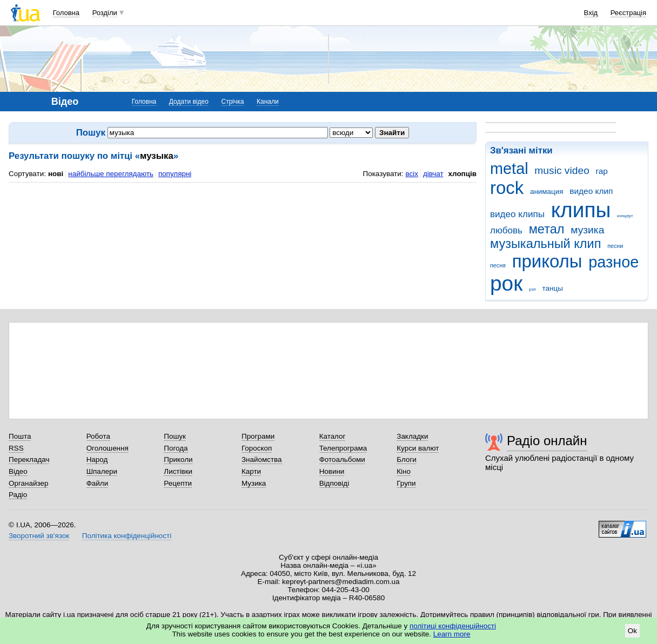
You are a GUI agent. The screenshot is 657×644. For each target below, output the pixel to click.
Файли (98, 483)
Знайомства (262, 459)
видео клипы (517, 214)
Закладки (412, 436)
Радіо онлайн (547, 441)
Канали (268, 102)
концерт (625, 216)
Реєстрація (628, 13)
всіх (411, 174)
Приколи (178, 459)
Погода (176, 448)
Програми (258, 436)
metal (509, 169)
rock (507, 188)
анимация (547, 192)
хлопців (462, 174)
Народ (97, 459)
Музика (254, 483)
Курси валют (418, 448)
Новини (332, 471)
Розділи (105, 13)
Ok (632, 631)
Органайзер (28, 483)
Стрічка (232, 102)
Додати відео (189, 102)
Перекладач (29, 459)
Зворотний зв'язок (39, 536)
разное (614, 262)
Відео (18, 471)
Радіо (18, 495)
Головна (66, 13)
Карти (251, 471)
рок (506, 283)
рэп (532, 289)
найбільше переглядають (111, 174)
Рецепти (178, 483)
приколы (547, 261)
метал (547, 229)
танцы (553, 288)
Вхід (591, 13)
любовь (506, 230)
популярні (175, 174)
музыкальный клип (545, 244)
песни (615, 246)
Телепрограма (343, 448)
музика (587, 230)
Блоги (407, 459)
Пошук (175, 436)
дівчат (433, 174)
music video (562, 170)
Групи (406, 483)
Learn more (452, 634)
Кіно (404, 471)
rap (602, 171)
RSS (16, 448)
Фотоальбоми (342, 459)
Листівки (178, 471)
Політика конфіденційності (127, 536)
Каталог (333, 436)
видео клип (591, 191)
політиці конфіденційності (453, 626)
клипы (581, 210)
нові (56, 174)
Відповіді (334, 483)
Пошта (20, 436)
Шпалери (102, 471)
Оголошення (108, 448)
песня (498, 265)
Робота (98, 436)
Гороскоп (257, 448)
